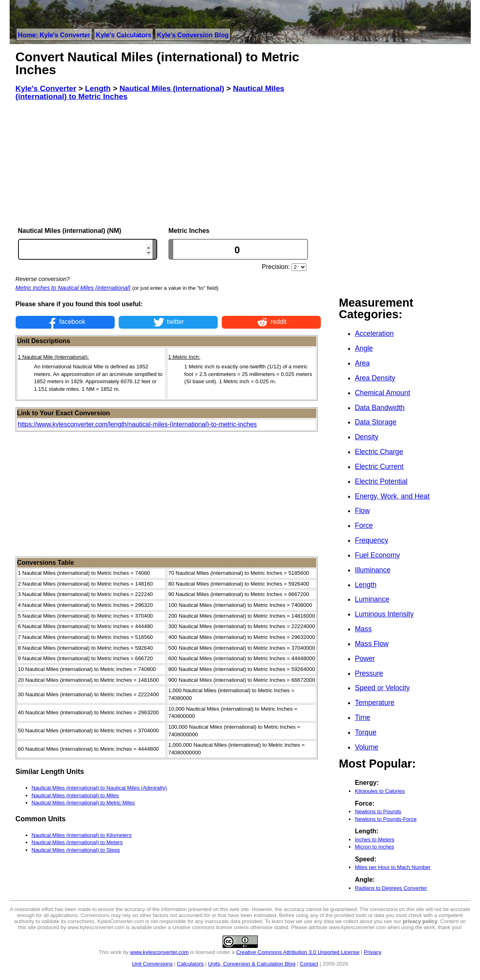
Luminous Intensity (384, 614)
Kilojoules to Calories (380, 791)
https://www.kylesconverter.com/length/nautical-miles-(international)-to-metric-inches (138, 424)
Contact (309, 964)
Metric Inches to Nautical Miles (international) (73, 288)
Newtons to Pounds (378, 811)
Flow (362, 511)
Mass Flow (372, 644)
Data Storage (376, 422)
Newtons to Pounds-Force (386, 819)
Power (365, 659)
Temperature (375, 703)
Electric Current (379, 467)
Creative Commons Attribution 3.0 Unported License (298, 952)
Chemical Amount (383, 393)
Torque (366, 732)
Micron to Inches (375, 847)
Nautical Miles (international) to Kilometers (82, 835)
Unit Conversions (152, 964)
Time (363, 717)
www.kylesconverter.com (160, 952)
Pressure (369, 673)
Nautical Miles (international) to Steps (76, 850)
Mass (363, 629)
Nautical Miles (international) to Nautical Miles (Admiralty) (99, 788)
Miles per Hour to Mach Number (393, 867)
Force (364, 525)
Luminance (372, 599)
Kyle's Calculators (124, 35)
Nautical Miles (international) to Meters (77, 842)
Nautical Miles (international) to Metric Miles (83, 803)
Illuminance (373, 570)
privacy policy (420, 921)
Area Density (375, 378)
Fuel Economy (377, 555)
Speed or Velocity (382, 688)
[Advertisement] (168, 164)
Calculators (190, 964)
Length (366, 585)
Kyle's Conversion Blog (193, 35)
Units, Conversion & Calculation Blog (252, 964)
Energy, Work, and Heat (392, 496)
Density (367, 437)
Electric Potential (381, 481)
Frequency (372, 540)
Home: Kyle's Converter (54, 35)
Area (362, 363)
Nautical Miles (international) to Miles (75, 795)
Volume (367, 747)
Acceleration (374, 333)
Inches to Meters (375, 840)
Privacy (373, 952)
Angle (364, 348)
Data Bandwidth (380, 408)
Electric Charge (379, 452)
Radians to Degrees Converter (391, 888)
